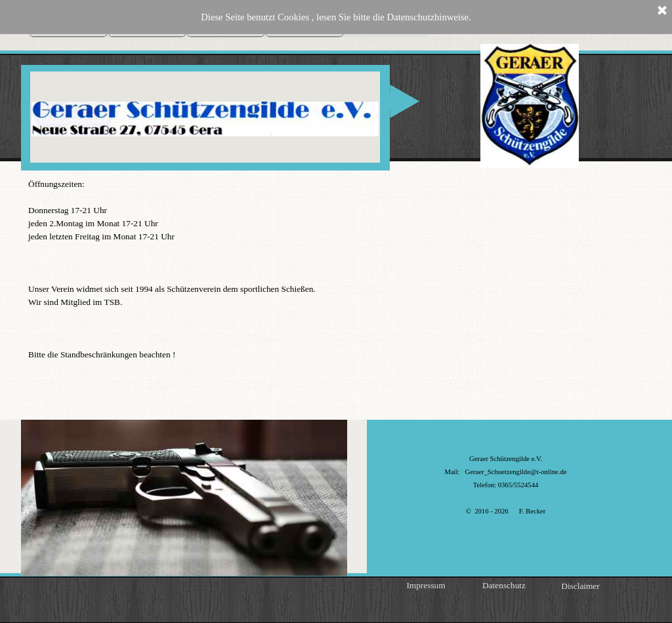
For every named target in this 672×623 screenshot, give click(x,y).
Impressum (426, 585)
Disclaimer (580, 586)
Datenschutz (504, 585)
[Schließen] (662, 11)
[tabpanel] (336, 270)
